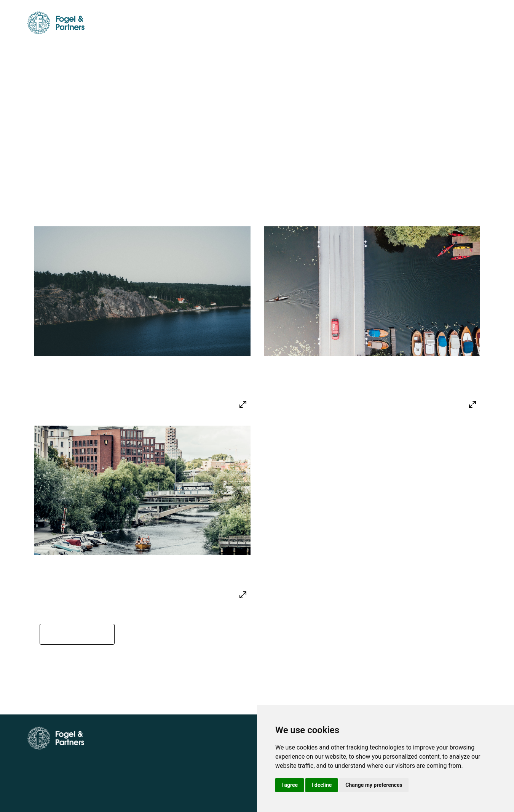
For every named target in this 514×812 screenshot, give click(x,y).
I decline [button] (322, 785)
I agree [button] (290, 785)
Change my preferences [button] (374, 785)
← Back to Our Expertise (81, 660)
